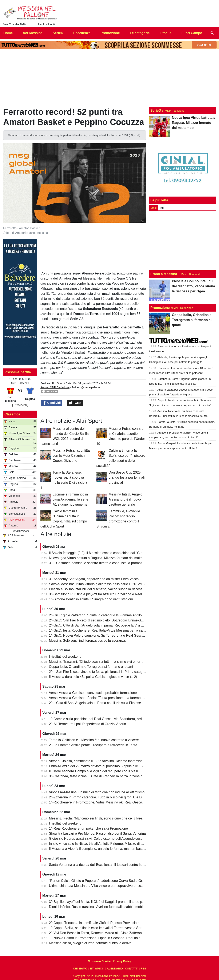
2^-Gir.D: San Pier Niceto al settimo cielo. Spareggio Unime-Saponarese (103, 620)
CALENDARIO (114, 969)
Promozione (160, 308)
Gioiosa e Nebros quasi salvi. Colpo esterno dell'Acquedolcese (96, 839)
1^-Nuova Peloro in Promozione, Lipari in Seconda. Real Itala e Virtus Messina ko (110, 938)
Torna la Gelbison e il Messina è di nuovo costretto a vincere (94, 740)
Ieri (162, 208)
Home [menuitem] (8, 33)
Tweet (75, 403)
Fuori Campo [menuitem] (192, 33)
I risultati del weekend (65, 657)
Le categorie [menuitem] (140, 33)
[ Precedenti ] (20, 405)
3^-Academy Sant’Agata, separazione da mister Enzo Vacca (94, 579)
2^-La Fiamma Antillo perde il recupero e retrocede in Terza (93, 745)
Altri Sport (57, 383)
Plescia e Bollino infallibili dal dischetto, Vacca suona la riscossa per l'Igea (104, 589)
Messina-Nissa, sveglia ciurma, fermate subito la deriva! (91, 943)
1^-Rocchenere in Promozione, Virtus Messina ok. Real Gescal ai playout (104, 802)
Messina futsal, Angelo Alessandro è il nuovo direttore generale (126, 499)
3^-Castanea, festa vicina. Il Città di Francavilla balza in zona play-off (100, 776)
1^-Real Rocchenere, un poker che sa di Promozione (89, 828)
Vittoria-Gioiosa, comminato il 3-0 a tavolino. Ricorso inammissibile (99, 761)
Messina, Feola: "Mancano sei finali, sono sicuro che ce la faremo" (99, 818)
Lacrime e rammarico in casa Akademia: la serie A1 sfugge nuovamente (70, 499)
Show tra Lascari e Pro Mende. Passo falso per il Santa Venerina (97, 833)
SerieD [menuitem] (58, 33)
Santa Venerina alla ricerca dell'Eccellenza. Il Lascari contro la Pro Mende (104, 865)
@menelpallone (90, 387)
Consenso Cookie (99, 961)
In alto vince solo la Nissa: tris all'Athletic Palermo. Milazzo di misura (100, 844)
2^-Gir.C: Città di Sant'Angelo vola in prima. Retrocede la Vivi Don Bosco (103, 625)
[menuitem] (212, 33)
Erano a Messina (164, 274)
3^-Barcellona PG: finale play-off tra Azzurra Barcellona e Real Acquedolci (104, 594)
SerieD (156, 110)
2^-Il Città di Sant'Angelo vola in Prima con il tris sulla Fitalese (95, 703)
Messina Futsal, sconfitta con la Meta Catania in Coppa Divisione (71, 456)
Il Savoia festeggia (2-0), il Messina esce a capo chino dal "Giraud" (99, 553)
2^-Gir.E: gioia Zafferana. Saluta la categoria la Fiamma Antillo (95, 615)
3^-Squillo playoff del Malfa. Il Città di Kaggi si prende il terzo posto (99, 902)
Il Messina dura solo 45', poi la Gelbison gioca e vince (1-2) (93, 677)
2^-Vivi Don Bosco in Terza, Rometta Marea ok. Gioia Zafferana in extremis (105, 933)
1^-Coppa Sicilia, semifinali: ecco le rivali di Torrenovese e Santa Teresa (103, 928)
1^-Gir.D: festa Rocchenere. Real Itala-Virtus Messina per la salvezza (101, 630)
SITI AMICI (96, 969)
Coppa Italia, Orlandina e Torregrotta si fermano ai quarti (91, 667)
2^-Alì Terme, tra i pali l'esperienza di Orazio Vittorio (88, 724)
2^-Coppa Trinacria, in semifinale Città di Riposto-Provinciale (94, 923)
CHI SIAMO (80, 969)
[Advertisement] (183, 241)
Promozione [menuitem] (110, 33)
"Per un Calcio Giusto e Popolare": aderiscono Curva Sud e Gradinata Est (104, 881)
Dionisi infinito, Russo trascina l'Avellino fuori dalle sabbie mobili (97, 907)
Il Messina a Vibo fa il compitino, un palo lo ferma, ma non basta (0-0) (101, 849)
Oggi (154, 208)
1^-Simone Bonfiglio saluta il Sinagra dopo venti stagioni (91, 599)
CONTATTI (132, 969)
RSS (143, 969)
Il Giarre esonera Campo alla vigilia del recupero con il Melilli (94, 771)
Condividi (52, 403)
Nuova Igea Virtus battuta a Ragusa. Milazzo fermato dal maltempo (99, 558)
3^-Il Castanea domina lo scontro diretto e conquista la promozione (99, 563)
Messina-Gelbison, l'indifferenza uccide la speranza (87, 641)
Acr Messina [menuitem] (33, 33)
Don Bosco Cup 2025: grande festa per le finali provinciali (127, 477)
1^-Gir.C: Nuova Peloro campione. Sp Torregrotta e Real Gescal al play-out (105, 635)
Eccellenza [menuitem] (82, 33)
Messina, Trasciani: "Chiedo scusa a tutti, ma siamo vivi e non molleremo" (104, 662)
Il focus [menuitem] (166, 33)
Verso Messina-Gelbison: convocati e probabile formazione (93, 693)
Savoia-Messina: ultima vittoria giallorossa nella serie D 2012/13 (97, 584)
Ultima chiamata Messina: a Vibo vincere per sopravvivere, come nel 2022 (104, 886)
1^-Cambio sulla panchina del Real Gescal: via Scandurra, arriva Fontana (104, 719)
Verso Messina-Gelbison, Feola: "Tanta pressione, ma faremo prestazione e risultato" (112, 698)
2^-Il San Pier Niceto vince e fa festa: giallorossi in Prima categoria (99, 672)
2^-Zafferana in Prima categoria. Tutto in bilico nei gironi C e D (95, 797)
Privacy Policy (122, 961)
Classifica (12, 414)
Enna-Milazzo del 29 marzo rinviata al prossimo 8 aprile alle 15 (96, 766)
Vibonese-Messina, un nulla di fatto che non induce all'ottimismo (97, 792)
